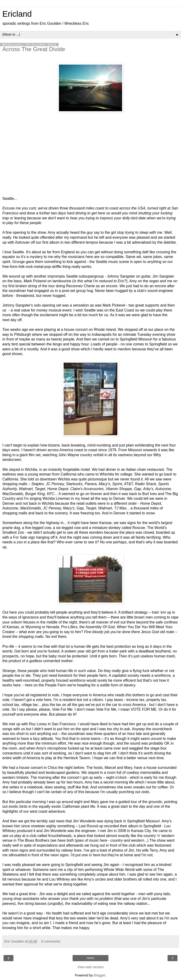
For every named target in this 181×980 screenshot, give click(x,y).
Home (90, 958)
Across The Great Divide (34, 49)
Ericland (17, 14)
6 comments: (51, 941)
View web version (90, 967)
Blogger (100, 975)
